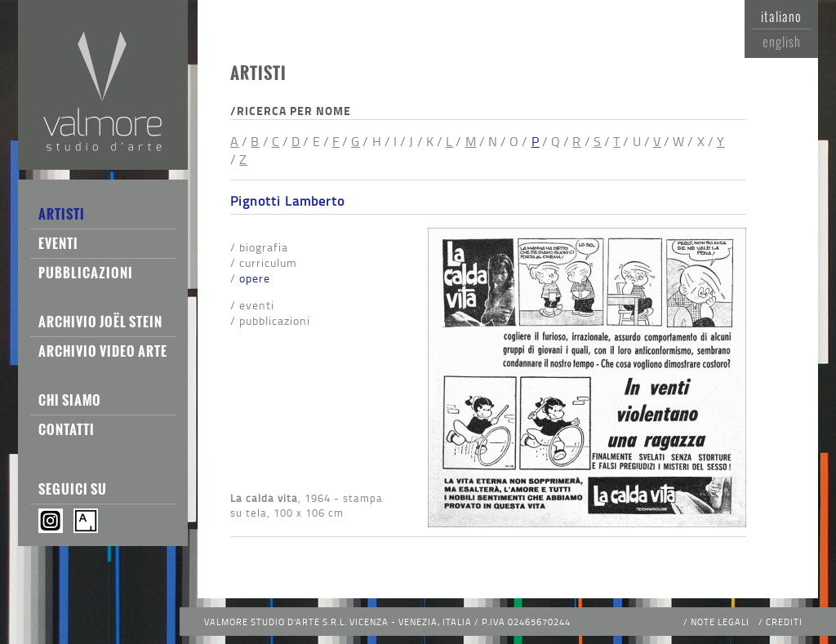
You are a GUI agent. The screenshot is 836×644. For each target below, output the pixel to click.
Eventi (58, 243)
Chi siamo (70, 400)
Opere (255, 278)
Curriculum (268, 262)
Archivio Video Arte (103, 351)
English (782, 42)
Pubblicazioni (86, 273)
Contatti (67, 429)
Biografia (264, 247)
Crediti (784, 622)
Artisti (62, 214)
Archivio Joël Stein (100, 322)
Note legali (720, 622)
